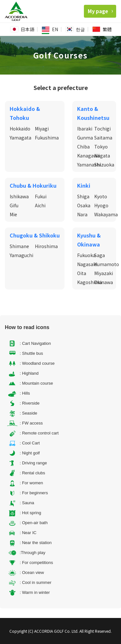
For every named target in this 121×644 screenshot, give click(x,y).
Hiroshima (46, 246)
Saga (100, 255)
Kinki (84, 185)
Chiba (83, 147)
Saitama (103, 138)
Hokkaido (20, 129)
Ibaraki (85, 129)
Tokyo (101, 147)
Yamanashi (89, 165)
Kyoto (101, 196)
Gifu (14, 205)
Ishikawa (19, 196)
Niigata (102, 156)
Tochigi (102, 129)
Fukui (41, 196)
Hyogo (101, 205)
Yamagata (20, 138)
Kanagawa (88, 156)
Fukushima (47, 138)
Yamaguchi (21, 255)
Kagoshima (90, 282)
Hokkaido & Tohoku (25, 113)
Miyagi (42, 129)
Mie (13, 214)
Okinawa (104, 282)
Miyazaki (104, 273)
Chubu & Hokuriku (33, 185)
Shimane (19, 246)
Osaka (84, 205)
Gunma (85, 138)
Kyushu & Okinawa (89, 240)
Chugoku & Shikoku (35, 235)
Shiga (83, 196)
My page (100, 11)
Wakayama (106, 214)
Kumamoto (107, 264)
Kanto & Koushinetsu (93, 113)
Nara (82, 214)
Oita (82, 273)
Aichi (40, 205)
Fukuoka (86, 255)
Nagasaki (87, 264)
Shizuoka (104, 165)
